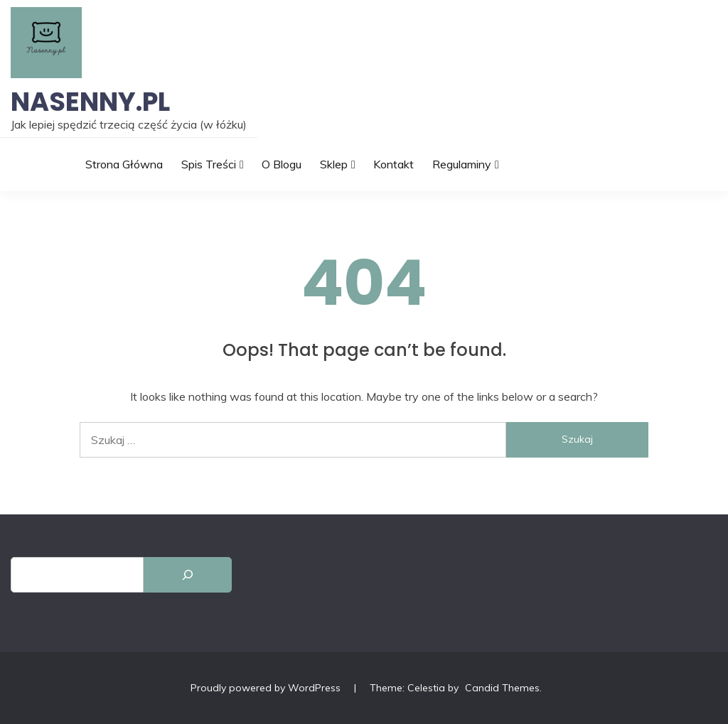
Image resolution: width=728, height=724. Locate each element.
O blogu (282, 164)
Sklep (334, 164)
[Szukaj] (188, 575)
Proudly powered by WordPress (267, 688)
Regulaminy (462, 164)
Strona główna (124, 164)
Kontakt (394, 164)
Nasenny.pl (90, 102)
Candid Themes (502, 688)
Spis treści (209, 164)
